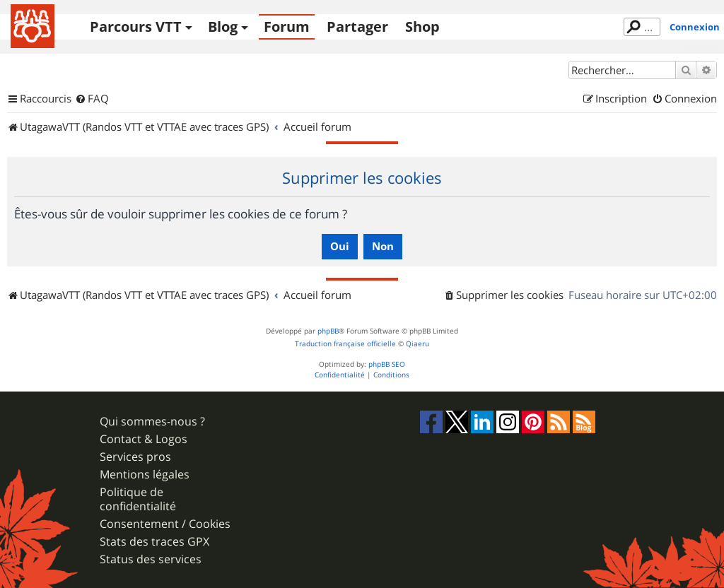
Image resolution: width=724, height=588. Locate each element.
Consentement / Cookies (165, 524)
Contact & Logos (144, 439)
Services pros (135, 457)
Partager (357, 27)
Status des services (151, 559)
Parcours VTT (136, 27)
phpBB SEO (387, 364)
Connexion (695, 27)
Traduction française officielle (345, 344)
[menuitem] (92, 99)
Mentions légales (145, 475)
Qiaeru (418, 344)
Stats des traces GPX (154, 542)
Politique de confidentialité (138, 499)
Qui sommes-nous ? (152, 422)
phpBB (328, 331)
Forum (287, 27)
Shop (422, 27)
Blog (223, 27)
